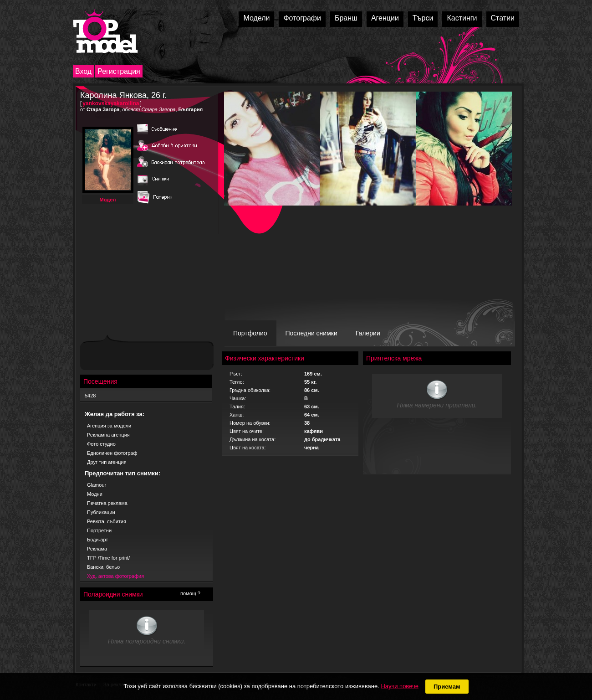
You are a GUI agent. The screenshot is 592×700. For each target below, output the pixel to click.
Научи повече (399, 686)
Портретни (99, 530)
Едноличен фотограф (112, 453)
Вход (83, 71)
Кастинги (462, 18)
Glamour (97, 485)
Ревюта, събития (107, 521)
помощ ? (190, 593)
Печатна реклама (107, 503)
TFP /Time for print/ (108, 558)
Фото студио (101, 444)
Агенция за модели (109, 426)
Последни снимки (311, 333)
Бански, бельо (103, 567)
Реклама (97, 549)
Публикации (101, 512)
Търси (423, 18)
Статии (503, 18)
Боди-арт (97, 540)
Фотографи (302, 18)
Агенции (385, 18)
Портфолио (250, 333)
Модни (95, 494)
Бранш (346, 18)
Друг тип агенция (107, 462)
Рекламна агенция (108, 435)
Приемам (447, 687)
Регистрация (119, 71)
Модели (256, 18)
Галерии (368, 333)
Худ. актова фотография (115, 576)
